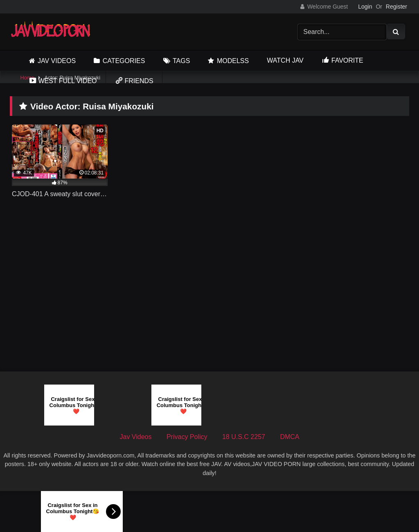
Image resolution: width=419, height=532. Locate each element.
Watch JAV (285, 60)
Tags (181, 61)
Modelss (233, 61)
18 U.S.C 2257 (244, 437)
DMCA (289, 437)
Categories (124, 61)
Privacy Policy (187, 437)
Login (365, 7)
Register (396, 7)
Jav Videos (57, 61)
